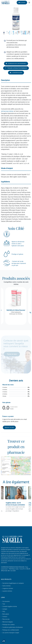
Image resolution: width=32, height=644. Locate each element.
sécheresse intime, (7, 111)
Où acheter (22, 2)
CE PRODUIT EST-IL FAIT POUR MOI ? (16, 64)
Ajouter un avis (9, 427)
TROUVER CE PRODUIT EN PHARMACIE (16, 68)
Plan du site (6, 619)
